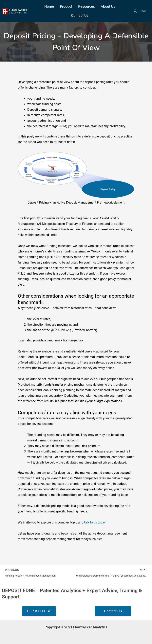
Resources (86, 6)
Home (49, 6)
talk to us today (95, 522)
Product (66, 6)
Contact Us (80, 15)
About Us (108, 6)
